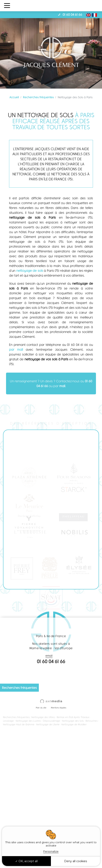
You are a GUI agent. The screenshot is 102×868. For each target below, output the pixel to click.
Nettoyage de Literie (48, 724)
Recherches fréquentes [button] (19, 688)
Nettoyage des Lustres (28, 721)
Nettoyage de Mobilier (74, 724)
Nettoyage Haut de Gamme (19, 724)
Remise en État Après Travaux (73, 717)
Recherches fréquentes (38, 97)
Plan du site (41, 708)
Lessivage (8, 721)
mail (62, 386)
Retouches (92, 721)
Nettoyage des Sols (73, 721)
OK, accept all (26, 861)
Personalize (51, 851)
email (49, 656)
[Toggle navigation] (7, 6)
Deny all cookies (76, 861)
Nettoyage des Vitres (43, 717)
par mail (16, 349)
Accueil (14, 97)
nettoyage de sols (30, 270)
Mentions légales (59, 708)
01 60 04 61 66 (72, 14)
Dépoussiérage (52, 721)
